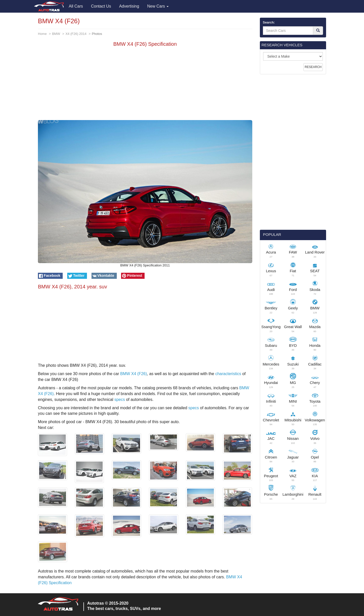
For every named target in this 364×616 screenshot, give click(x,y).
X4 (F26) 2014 (76, 34)
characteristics (228, 374)
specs (120, 400)
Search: (269, 22)
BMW (56, 34)
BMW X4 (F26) (134, 374)
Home (42, 34)
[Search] (318, 31)
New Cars (158, 6)
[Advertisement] (145, 85)
